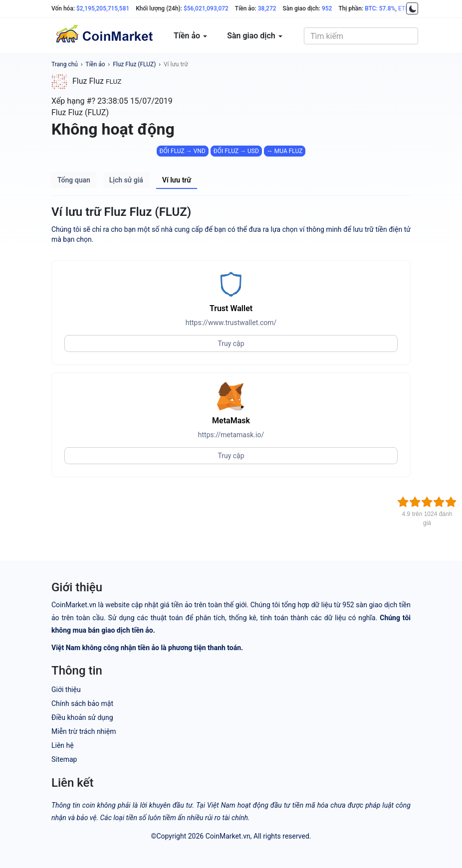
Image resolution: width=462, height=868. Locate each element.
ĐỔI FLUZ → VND (183, 151)
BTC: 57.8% (380, 8)
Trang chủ (65, 64)
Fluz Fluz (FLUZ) (134, 64)
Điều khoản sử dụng (82, 717)
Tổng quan (74, 180)
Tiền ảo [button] (190, 36)
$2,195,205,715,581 (103, 8)
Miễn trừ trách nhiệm (84, 731)
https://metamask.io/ (231, 435)
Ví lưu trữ (176, 64)
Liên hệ (63, 745)
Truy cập (231, 344)
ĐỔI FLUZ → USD (236, 151)
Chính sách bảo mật (82, 703)
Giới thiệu (66, 690)
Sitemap (64, 759)
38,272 (267, 8)
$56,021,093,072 (206, 8)
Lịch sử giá (126, 180)
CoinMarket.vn (228, 836)
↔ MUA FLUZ (285, 151)
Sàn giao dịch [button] (255, 36)
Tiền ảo (95, 64)
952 (327, 8)
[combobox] (361, 36)
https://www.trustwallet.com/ (231, 323)
